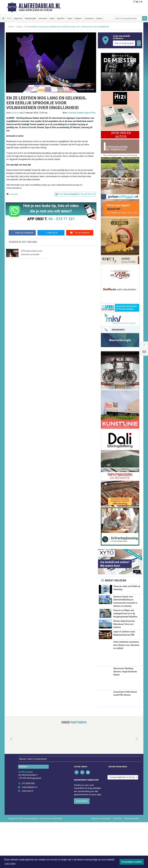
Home (11, 27)
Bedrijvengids (31, 18)
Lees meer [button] (10, 863)
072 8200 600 (28, 829)
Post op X (51, 233)
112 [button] (9, 18)
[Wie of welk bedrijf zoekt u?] (124, 43)
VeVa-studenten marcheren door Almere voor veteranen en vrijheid (126, 691)
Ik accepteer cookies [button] (132, 862)
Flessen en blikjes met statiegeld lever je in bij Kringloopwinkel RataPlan (125, 630)
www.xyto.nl (27, 837)
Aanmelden (82, 847)
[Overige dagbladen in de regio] (123, 823)
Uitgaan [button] (78, 18)
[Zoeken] (145, 18)
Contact (99, 18)
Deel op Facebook (22, 233)
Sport (70, 18)
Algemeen (18, 18)
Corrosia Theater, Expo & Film (82, 113)
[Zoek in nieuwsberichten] (128, 18)
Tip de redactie (80, 233)
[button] (8, 785)
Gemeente (43, 18)
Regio (52, 18)
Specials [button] (60, 18)
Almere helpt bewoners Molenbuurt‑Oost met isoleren (124, 650)
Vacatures (89, 18)
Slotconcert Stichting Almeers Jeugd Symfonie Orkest (125, 717)
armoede (14, 194)
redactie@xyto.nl (30, 833)
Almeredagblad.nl (40, 6)
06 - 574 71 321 (62, 219)
